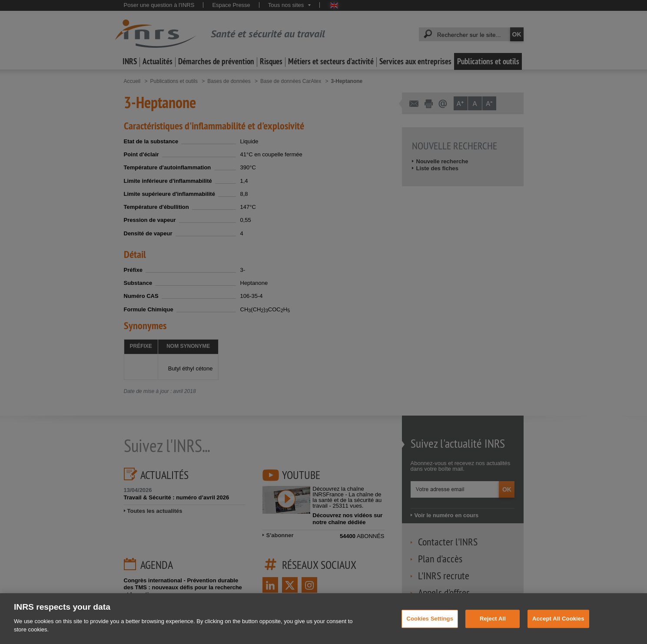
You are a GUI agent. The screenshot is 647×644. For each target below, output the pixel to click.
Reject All (493, 629)
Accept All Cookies (558, 629)
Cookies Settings (430, 629)
